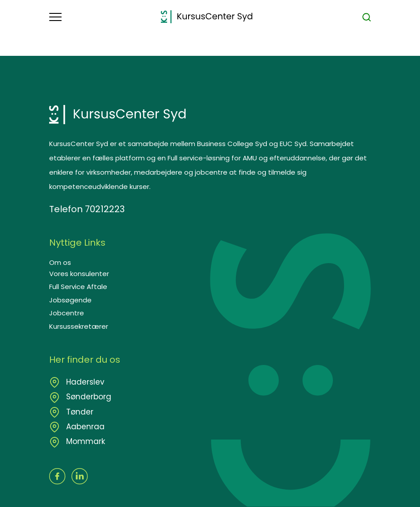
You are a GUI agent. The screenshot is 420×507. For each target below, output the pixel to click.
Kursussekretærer (79, 326)
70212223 (105, 209)
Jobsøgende (70, 300)
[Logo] (207, 17)
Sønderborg (88, 397)
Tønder (79, 412)
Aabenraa (84, 427)
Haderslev (84, 382)
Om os (60, 262)
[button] (105, 17)
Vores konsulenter (79, 274)
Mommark (84, 441)
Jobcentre (67, 313)
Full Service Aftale (78, 287)
